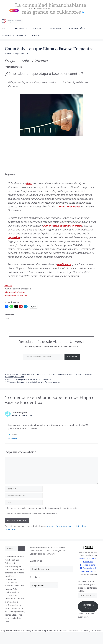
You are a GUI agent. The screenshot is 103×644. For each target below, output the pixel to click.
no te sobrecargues (69, 206)
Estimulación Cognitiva (15, 35)
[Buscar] (22, 549)
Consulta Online (33, 374)
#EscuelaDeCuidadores (16, 295)
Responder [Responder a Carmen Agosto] (13, 438)
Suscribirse (72, 357)
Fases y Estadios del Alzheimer (63, 374)
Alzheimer (22, 28)
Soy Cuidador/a (78, 28)
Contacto (35, 35)
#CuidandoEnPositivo (15, 292)
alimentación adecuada (57, 226)
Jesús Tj (8, 285)
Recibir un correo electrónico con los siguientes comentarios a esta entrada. (42, 508)
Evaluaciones (58, 28)
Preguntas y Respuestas (14, 377)
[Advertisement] (23, 154)
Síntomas (39, 28)
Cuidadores (45, 374)
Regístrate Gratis (88, 607)
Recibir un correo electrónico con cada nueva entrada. (32, 514)
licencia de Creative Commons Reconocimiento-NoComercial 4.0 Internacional (88, 565)
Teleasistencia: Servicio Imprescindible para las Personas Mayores (33, 382)
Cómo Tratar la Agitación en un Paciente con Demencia (29, 379)
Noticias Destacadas (84, 374)
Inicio (7, 28)
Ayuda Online (21, 374)
